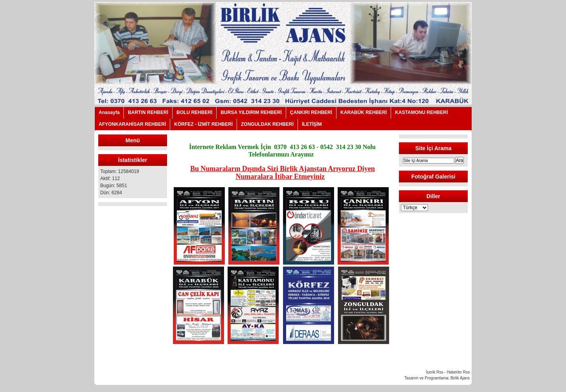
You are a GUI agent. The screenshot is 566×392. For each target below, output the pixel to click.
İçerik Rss (435, 372)
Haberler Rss (458, 372)
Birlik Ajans (460, 378)
